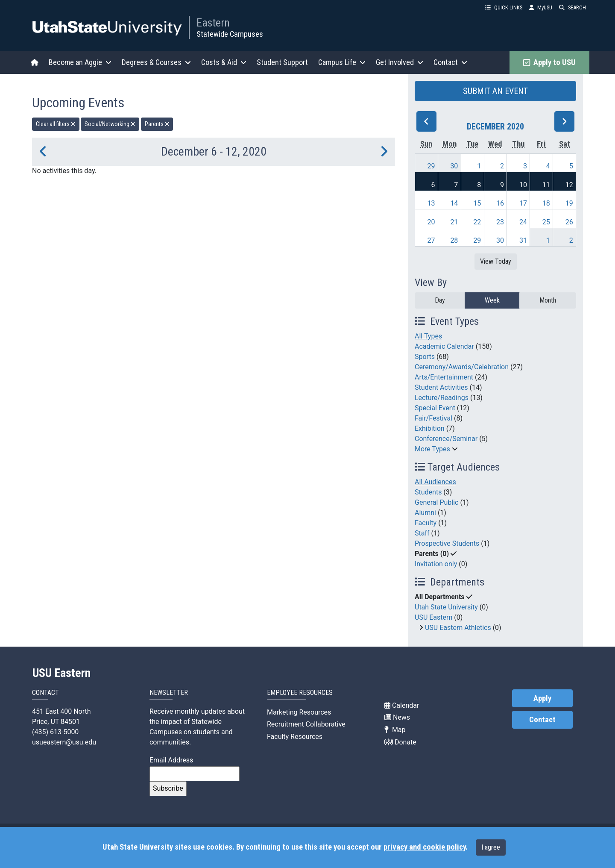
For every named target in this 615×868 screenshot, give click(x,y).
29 (431, 166)
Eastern (213, 23)
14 (454, 203)
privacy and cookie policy (425, 847)
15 (477, 203)
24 (523, 222)
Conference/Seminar (446, 439)
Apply (542, 698)
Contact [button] (450, 62)
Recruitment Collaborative (306, 724)
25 (546, 222)
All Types (428, 336)
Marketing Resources (299, 712)
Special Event (435, 408)
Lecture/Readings (442, 398)
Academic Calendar (444, 346)
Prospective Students (447, 543)
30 (454, 166)
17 (523, 203)
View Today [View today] (496, 261)
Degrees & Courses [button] (156, 62)
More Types (432, 449)
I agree (491, 847)
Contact (542, 720)
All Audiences (435, 482)
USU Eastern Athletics (458, 628)
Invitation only (436, 564)
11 (546, 185)
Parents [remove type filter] (157, 124)
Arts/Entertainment (444, 377)
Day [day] (440, 300)
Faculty (426, 523)
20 (431, 222)
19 (569, 203)
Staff (422, 533)
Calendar (402, 705)
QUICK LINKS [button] (504, 7)
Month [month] (548, 300)
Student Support (282, 62)
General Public (436, 502)
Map (395, 730)
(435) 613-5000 (55, 732)
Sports (425, 357)
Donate (400, 742)
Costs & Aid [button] (224, 62)
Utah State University (446, 607)
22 (477, 222)
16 (500, 203)
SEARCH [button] (573, 7)
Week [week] (492, 300)
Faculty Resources (295, 737)
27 (431, 240)
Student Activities (441, 387)
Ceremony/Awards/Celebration (462, 367)
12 (569, 185)
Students (428, 492)
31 (523, 240)
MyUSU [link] (541, 7)
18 (546, 203)
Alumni (425, 513)
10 (523, 185)
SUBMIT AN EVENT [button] (495, 91)
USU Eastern (433, 617)
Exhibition (430, 428)
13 (431, 203)
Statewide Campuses (230, 34)
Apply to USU (549, 62)
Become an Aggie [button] (80, 62)
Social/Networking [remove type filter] (110, 124)
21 (454, 222)
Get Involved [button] (400, 62)
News (397, 717)
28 (454, 240)
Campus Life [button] (342, 62)
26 (569, 222)
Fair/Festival (433, 418)
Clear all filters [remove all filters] (56, 124)
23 (500, 222)
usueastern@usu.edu (64, 742)
